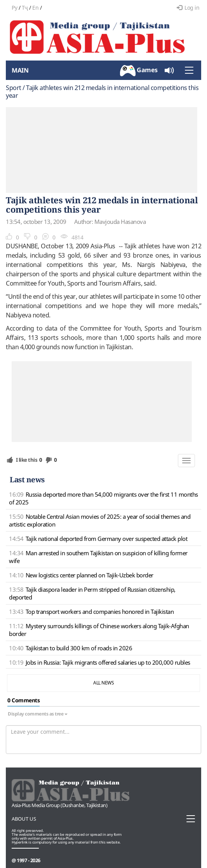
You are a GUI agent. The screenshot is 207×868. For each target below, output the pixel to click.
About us (24, 819)
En (35, 8)
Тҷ (25, 8)
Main (20, 70)
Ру (14, 8)
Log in (188, 8)
